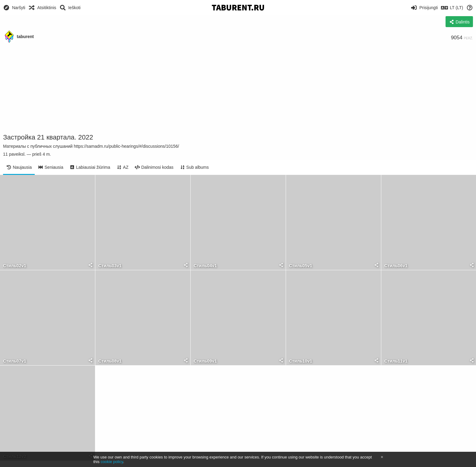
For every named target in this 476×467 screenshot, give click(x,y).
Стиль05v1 (301, 266)
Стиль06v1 (396, 266)
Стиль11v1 (396, 361)
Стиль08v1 (110, 361)
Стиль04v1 (205, 266)
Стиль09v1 (205, 361)
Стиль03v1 (110, 266)
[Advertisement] (238, 88)
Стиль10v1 (301, 361)
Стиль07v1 (15, 361)
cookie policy (112, 462)
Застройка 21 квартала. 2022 (48, 137)
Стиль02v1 (15, 266)
